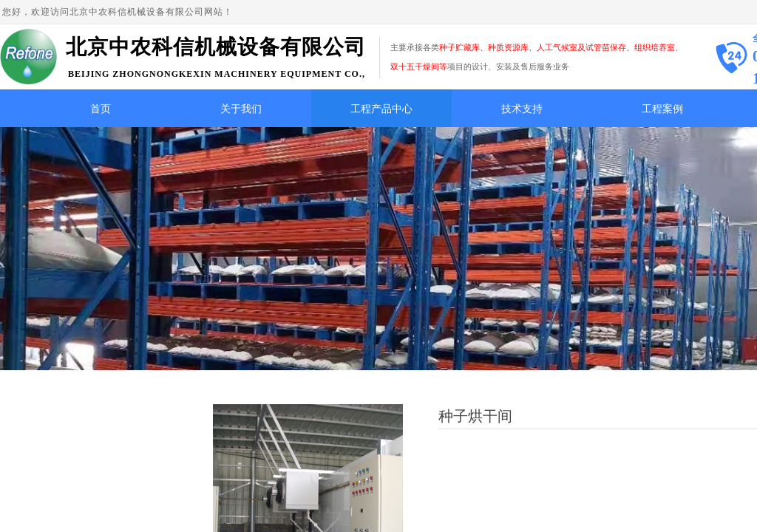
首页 (101, 109)
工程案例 (662, 109)
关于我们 (241, 109)
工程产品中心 (381, 109)
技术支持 (522, 109)
